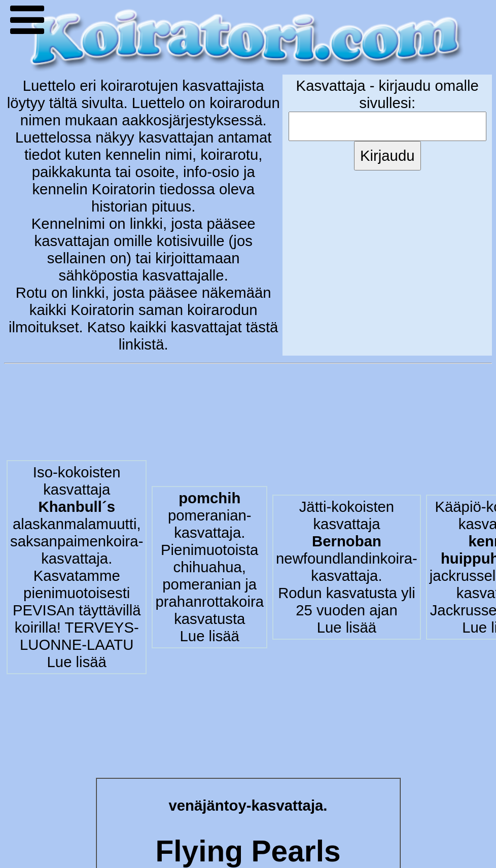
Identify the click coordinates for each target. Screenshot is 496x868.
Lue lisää (77, 662)
